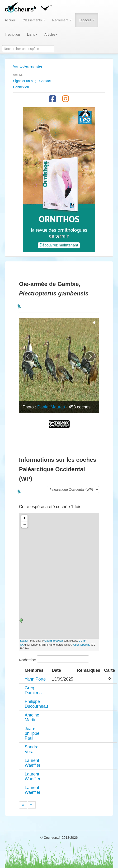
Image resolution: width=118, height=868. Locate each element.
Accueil (10, 20)
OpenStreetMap (54, 641)
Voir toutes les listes (28, 66)
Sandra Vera (32, 749)
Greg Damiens (33, 690)
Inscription (12, 34)
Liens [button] (32, 34)
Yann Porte (35, 679)
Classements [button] (34, 20)
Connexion (21, 87)
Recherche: (54, 659)
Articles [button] (51, 34)
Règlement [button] (62, 20)
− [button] (25, 525)
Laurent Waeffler (33, 763)
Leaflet (24, 641)
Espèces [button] (87, 20)
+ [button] (25, 518)
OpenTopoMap (82, 645)
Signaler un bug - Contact (32, 81)
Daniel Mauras (51, 407)
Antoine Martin (32, 717)
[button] (46, 7)
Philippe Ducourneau (36, 704)
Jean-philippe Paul (32, 733)
